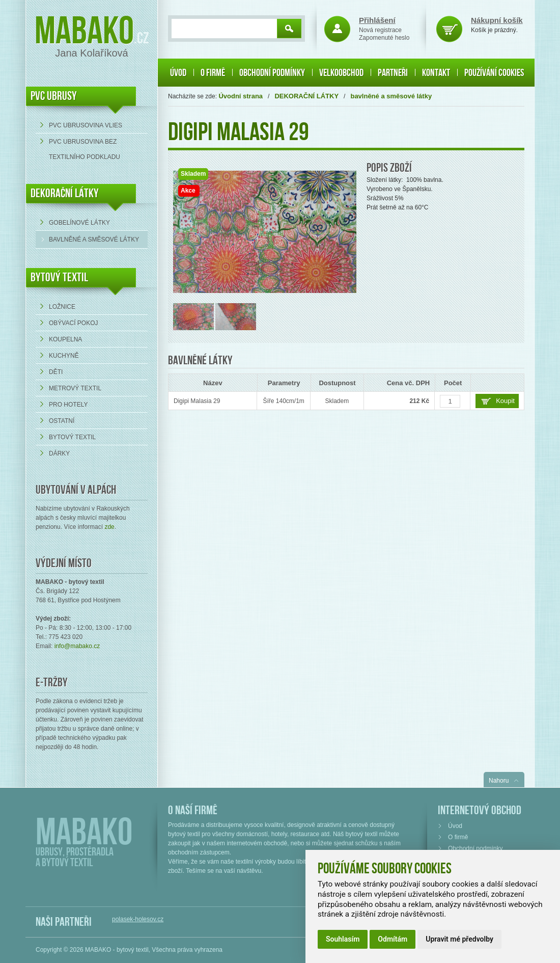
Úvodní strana (241, 96)
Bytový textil (59, 277)
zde (109, 527)
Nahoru (499, 781)
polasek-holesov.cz (138, 919)
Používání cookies (494, 73)
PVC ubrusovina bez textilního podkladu (85, 149)
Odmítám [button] (393, 939)
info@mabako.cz (77, 646)
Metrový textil (75, 388)
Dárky (59, 453)
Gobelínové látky (79, 223)
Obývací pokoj (73, 323)
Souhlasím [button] (343, 939)
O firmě (213, 73)
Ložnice (62, 307)
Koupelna (65, 339)
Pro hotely (68, 405)
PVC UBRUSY (54, 96)
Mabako (84, 32)
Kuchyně (64, 356)
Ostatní (62, 421)
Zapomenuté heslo (384, 38)
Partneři (393, 73)
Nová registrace (380, 30)
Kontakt (436, 73)
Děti (56, 372)
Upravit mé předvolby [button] (459, 939)
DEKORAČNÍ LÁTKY (65, 193)
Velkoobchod (341, 73)
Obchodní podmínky (272, 73)
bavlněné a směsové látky (94, 239)
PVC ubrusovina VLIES (86, 125)
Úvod (178, 73)
